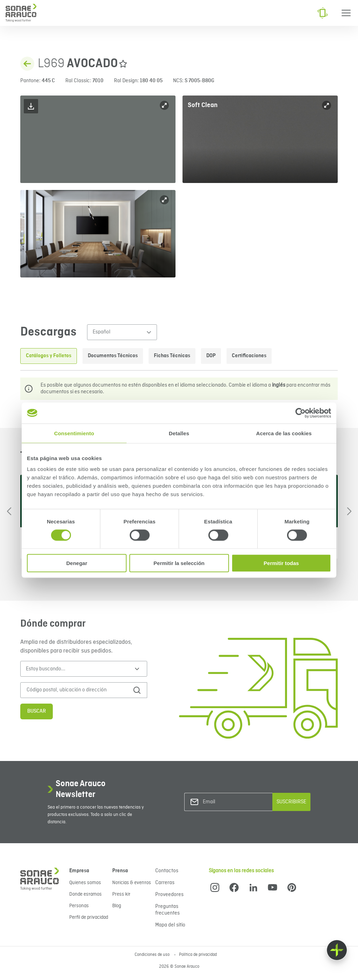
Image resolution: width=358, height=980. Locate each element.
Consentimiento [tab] (74, 433)
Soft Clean (203, 105)
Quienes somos (85, 883)
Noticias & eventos (132, 883)
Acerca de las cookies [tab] (284, 433)
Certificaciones (249, 356)
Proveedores (169, 895)
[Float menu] (337, 950)
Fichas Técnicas (172, 356)
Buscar (37, 711)
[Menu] (346, 13)
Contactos (167, 871)
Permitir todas (281, 563)
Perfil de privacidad (89, 917)
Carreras (165, 883)
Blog (117, 906)
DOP (211, 356)
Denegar (77, 563)
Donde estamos (85, 894)
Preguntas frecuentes (167, 910)
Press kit (121, 894)
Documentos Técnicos (113, 356)
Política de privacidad (198, 955)
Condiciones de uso (153, 955)
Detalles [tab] (179, 433)
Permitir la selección (179, 563)
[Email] (231, 802)
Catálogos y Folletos (49, 356)
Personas (79, 906)
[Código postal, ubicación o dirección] (77, 690)
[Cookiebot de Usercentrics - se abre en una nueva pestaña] (300, 413)
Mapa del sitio (170, 925)
